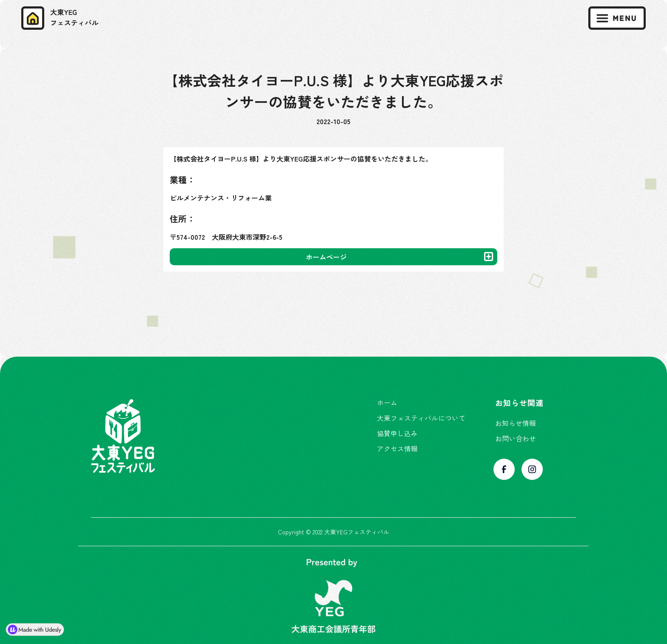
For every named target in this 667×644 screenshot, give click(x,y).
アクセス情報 (397, 448)
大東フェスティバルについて (421, 418)
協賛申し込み (397, 433)
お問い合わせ (516, 438)
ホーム (387, 403)
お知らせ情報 (516, 423)
